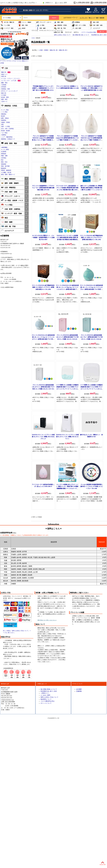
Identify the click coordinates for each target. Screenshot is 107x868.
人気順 (41, 50)
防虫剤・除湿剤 (5, 131)
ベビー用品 (4, 133)
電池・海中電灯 (5, 166)
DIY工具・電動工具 (7, 22)
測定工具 (4, 93)
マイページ (68, 32)
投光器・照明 (5, 97)
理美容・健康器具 (6, 170)
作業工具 (4, 76)
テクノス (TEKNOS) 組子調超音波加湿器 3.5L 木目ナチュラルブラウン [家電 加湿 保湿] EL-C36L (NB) (91, 238)
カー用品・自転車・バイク (12, 200)
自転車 (22, 28)
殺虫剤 (3, 116)
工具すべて (4, 102)
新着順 (46, 50)
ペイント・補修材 (25, 22)
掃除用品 (4, 114)
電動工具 (4, 72)
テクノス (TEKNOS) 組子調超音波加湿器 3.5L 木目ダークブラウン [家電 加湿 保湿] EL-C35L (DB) (43, 287)
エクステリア (95, 28)
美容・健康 (41, 28)
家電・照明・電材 (9, 143)
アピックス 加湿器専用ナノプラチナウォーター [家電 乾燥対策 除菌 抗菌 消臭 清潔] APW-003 (43, 188)
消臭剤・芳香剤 (5, 122)
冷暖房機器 (4, 147)
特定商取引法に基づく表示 (99, 35)
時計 (2, 160)
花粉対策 (102, 18)
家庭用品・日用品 (60, 25)
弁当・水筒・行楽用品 (7, 129)
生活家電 (4, 152)
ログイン (76, 32)
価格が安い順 (54, 50)
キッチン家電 (5, 150)
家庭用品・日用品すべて (8, 139)
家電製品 (76, 22)
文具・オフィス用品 (79, 25)
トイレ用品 (4, 112)
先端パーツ (4, 74)
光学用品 (4, 158)
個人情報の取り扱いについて (81, 35)
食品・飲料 (94, 22)
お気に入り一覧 (58, 32)
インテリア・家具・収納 (11, 213)
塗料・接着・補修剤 (10, 183)
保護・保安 (4, 99)
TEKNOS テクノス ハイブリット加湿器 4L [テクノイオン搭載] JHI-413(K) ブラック (43, 437)
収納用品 (4, 120)
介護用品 (4, 135)
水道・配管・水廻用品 (11, 209)
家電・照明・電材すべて (8, 175)
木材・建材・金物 (96, 25)
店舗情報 (79, 691)
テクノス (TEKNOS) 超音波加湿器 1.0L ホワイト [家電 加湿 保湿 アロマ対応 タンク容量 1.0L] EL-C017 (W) (43, 387)
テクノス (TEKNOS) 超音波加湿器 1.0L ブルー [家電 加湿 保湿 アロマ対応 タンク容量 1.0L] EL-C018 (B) (91, 337)
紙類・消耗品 (5, 118)
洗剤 (2, 124)
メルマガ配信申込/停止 (48, 701)
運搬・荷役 (4, 83)
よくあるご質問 (61, 3)
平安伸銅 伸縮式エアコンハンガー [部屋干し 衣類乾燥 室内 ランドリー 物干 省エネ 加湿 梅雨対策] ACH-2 (43, 88)
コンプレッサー (84, 18)
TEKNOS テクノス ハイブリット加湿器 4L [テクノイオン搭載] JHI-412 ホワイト (67, 437)
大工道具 (4, 95)
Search (54, 18)
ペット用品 (5, 25)
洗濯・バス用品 (5, 127)
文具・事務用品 (8, 187)
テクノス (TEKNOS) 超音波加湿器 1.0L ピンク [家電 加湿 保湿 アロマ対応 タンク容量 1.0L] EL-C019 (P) (67, 337)
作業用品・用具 (5, 89)
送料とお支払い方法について (62, 35)
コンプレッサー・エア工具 (9, 81)
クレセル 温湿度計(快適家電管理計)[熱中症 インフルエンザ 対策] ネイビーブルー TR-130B (91, 486)
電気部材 (4, 164)
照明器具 (4, 154)
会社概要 (79, 689)
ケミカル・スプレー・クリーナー (11, 79)
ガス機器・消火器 (6, 173)
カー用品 (40, 25)
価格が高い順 (63, 50)
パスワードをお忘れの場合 (89, 32)
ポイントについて (46, 703)
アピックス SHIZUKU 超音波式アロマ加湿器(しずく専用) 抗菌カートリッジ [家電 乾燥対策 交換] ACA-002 (91, 88)
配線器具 (4, 168)
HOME (33, 38)
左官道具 (4, 87)
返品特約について (46, 699)
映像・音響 (4, 156)
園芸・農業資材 (8, 179)
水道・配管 (76, 28)
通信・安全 (4, 162)
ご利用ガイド (48, 3)
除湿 (97, 18)
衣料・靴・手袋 (60, 28)
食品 (4, 218)
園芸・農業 (59, 22)
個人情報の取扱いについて (49, 689)
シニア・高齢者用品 (7, 137)
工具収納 (4, 85)
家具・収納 (23, 25)
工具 (4, 68)
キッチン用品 (5, 110)
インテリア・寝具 (7, 28)
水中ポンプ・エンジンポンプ (9, 91)
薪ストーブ (92, 18)
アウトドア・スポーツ (44, 22)
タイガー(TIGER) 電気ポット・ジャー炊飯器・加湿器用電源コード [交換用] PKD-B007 (43, 238)
